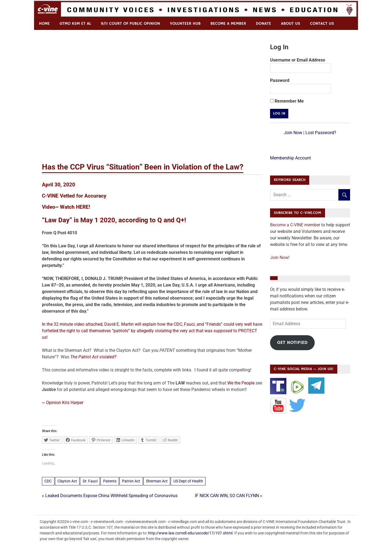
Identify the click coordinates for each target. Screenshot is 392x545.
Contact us (322, 24)
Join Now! (280, 258)
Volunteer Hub (185, 24)
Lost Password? (321, 133)
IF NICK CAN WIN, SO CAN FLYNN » (229, 496)
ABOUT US (291, 24)
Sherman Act (157, 481)
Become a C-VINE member (295, 225)
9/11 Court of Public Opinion (130, 24)
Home (44, 24)
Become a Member (228, 24)
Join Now (293, 133)
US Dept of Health (188, 481)
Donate (264, 24)
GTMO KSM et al (75, 24)
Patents (110, 481)
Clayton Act (67, 481)
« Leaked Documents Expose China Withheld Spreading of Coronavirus (110, 496)
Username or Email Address (298, 60)
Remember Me (287, 101)
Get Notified (292, 343)
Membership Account (290, 158)
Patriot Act (131, 481)
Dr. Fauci (90, 481)
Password (280, 80)
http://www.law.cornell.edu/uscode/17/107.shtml (190, 533)
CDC (48, 481)
